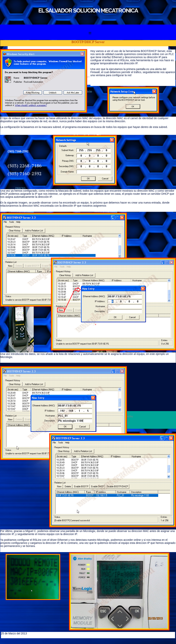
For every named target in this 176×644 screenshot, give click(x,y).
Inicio (88, 91)
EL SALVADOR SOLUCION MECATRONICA (88, 10)
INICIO (20, 188)
